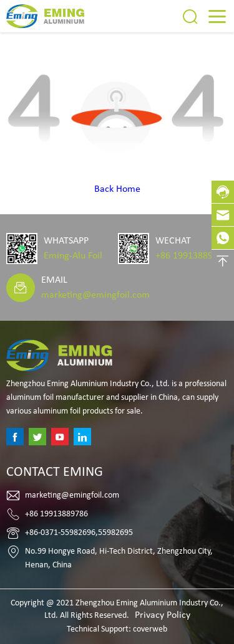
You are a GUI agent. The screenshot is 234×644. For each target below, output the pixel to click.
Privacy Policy (163, 615)
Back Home (117, 189)
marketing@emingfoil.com (95, 295)
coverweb (150, 629)
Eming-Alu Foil (73, 256)
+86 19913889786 (192, 256)
